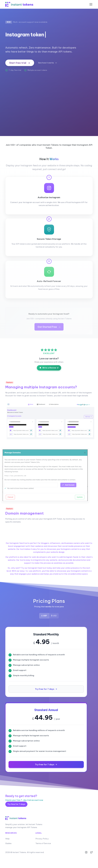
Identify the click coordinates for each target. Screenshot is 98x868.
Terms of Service (43, 856)
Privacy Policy (42, 851)
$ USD (54, 628)
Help (7, 851)
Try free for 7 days (16, 816)
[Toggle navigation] (91, 4)
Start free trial (20, 63)
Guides (8, 856)
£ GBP (44, 628)
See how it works (48, 63)
